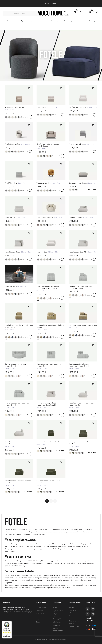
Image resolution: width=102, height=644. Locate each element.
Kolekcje (55, 21)
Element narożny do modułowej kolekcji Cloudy (49, 365)
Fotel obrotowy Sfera (45, 217)
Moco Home (44, 640)
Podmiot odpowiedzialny (58, 629)
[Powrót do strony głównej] (50, 15)
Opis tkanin (56, 625)
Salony (38, 622)
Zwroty (71, 608)
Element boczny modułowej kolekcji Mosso (50, 326)
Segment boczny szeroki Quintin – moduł (50, 482)
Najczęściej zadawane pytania (75, 617)
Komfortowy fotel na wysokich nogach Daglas (48, 145)
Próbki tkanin (57, 622)
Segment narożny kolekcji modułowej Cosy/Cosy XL (46, 404)
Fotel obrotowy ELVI (12, 144)
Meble (10, 21)
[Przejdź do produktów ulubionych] (79, 12)
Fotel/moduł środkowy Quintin (48, 442)
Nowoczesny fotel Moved (14, 107)
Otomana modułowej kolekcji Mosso (83, 325)
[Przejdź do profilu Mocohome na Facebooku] (88, 609)
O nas (81, 21)
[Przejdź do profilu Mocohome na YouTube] (93, 609)
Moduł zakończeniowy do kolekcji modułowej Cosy (82, 404)
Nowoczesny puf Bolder (78, 183)
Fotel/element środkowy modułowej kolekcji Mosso (19, 326)
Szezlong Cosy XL (75, 217)
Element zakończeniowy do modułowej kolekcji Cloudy (79, 365)
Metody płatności (58, 619)
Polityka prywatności (57, 615)
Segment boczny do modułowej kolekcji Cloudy (17, 404)
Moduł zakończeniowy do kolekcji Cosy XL (18, 443)
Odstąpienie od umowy (74, 622)
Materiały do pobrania (40, 615)
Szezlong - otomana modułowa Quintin (80, 443)
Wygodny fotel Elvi (44, 183)
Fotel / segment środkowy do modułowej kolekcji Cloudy (48, 287)
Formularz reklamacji (72, 612)
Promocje (69, 21)
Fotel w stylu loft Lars (77, 144)
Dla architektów (41, 608)
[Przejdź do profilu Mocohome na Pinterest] (88, 614)
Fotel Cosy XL (10, 217)
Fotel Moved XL (43, 107)
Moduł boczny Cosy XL (77, 252)
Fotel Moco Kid (11, 286)
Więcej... (23, 117)
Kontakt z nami (74, 626)
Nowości (42, 21)
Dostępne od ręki (26, 21)
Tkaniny (92, 21)
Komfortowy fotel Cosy (78, 107)
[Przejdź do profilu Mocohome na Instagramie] (93, 614)
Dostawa (55, 608)
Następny (55, 501)
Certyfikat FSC (41, 611)
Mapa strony (40, 619)
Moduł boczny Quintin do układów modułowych (18, 482)
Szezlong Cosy (42, 252)
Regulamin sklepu (58, 611)
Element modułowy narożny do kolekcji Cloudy (17, 365)
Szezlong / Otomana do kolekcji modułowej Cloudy (81, 287)
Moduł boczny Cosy (12, 252)
